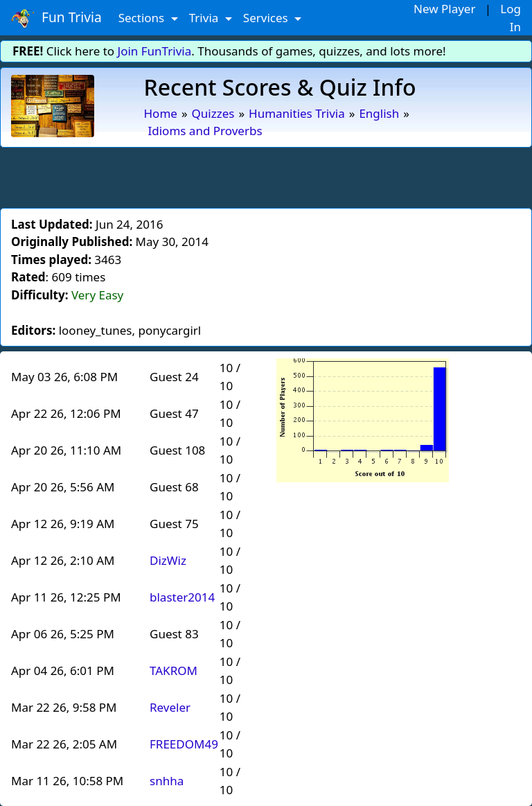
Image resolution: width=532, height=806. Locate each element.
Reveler (170, 707)
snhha (167, 781)
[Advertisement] (266, 175)
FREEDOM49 (184, 744)
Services (267, 18)
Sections (143, 18)
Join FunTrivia (155, 51)
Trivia (205, 18)
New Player (444, 9)
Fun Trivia (56, 18)
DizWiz (168, 560)
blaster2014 (182, 597)
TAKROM (174, 671)
